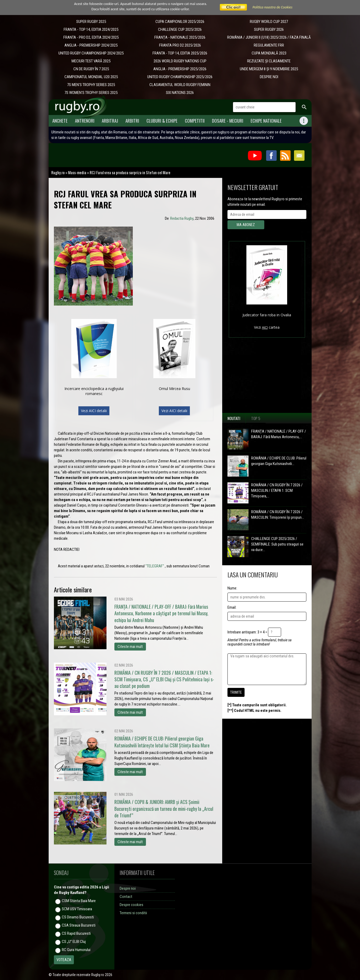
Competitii (195, 121)
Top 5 (256, 418)
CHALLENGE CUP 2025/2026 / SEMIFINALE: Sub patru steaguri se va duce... (277, 544)
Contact (126, 897)
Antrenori (85, 121)
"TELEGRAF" (155, 566)
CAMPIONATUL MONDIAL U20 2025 (91, 77)
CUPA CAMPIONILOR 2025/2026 (180, 22)
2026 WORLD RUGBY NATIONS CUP (180, 61)
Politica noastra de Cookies (272, 7)
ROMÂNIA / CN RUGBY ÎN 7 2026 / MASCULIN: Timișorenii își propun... (278, 515)
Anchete (60, 121)
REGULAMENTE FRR (269, 45)
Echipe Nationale (266, 121)
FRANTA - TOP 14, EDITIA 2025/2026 (180, 53)
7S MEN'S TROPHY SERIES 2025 (91, 85)
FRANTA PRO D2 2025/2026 (180, 45)
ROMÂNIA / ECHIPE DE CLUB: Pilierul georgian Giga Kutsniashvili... (279, 461)
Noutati (234, 418)
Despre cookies (131, 905)
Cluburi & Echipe (162, 121)
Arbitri (132, 121)
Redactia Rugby (182, 218)
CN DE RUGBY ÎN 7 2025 (91, 69)
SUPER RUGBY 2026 (269, 29)
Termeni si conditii (133, 913)
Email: (232, 607)
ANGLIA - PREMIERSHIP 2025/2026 (180, 69)
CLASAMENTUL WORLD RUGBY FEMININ (180, 85)
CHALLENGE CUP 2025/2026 (180, 29)
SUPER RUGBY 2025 (91, 22)
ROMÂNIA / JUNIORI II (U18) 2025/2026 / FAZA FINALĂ (269, 37)
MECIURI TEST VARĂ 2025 (91, 61)
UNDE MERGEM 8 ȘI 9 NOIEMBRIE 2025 (269, 69)
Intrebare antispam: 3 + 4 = (247, 632)
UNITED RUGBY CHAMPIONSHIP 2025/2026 (180, 77)
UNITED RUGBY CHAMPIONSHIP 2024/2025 (91, 53)
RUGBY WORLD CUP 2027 (269, 22)
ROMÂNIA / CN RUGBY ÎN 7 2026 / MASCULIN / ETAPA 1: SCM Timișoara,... (277, 491)
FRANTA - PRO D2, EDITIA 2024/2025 (91, 37)
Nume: (232, 588)
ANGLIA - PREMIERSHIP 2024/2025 (91, 45)
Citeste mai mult (130, 647)
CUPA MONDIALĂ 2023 (269, 53)
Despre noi (128, 888)
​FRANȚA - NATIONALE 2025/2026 (180, 37)
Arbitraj (110, 121)
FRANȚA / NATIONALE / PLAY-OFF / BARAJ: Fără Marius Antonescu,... (279, 434)
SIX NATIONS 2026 (180, 93)
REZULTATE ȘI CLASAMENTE (269, 61)
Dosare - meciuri (228, 121)
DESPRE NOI (269, 77)
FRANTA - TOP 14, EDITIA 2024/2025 (91, 29)
